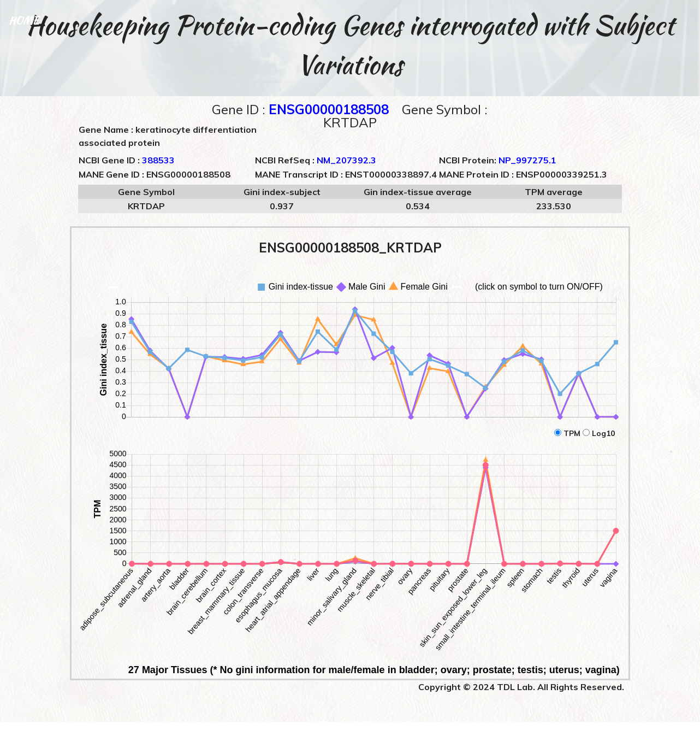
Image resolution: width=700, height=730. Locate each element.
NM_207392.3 (346, 160)
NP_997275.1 (527, 160)
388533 (158, 160)
